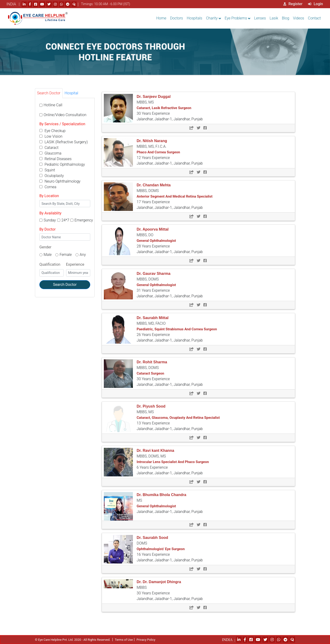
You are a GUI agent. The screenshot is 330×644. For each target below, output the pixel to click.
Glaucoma (50, 153)
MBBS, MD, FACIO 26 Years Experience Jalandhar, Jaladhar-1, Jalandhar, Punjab (177, 329)
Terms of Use (124, 640)
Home (161, 18)
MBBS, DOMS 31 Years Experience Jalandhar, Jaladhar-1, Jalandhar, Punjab (170, 285)
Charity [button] (212, 18)
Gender (45, 247)
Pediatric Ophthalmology (62, 164)
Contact (314, 18)
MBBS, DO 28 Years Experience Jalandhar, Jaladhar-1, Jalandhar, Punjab (170, 241)
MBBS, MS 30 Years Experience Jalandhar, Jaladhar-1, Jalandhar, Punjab (170, 108)
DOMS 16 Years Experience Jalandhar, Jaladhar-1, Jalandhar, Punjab (170, 549)
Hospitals (195, 18)
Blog (286, 18)
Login (315, 4)
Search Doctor (65, 285)
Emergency (84, 220)
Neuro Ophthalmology (60, 181)
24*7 (65, 220)
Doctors (177, 18)
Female (66, 255)
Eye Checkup (52, 131)
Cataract (49, 148)
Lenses (260, 18)
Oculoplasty (52, 176)
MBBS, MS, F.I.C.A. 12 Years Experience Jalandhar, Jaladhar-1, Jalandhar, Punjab (170, 152)
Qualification (50, 264)
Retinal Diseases (55, 159)
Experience (75, 264)
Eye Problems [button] (236, 18)
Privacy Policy (146, 640)
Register (293, 4)
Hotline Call (53, 105)
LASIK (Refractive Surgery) (64, 142)
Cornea (48, 187)
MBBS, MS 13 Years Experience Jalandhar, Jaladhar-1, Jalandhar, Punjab (178, 418)
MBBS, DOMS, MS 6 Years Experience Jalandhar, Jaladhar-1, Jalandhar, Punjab (173, 462)
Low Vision (51, 136)
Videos (299, 18)
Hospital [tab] (71, 93)
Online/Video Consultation (65, 115)
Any (83, 255)
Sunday (50, 220)
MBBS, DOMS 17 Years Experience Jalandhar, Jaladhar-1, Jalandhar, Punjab (175, 196)
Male (48, 255)
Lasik (274, 18)
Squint (47, 170)
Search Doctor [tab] (49, 93)
